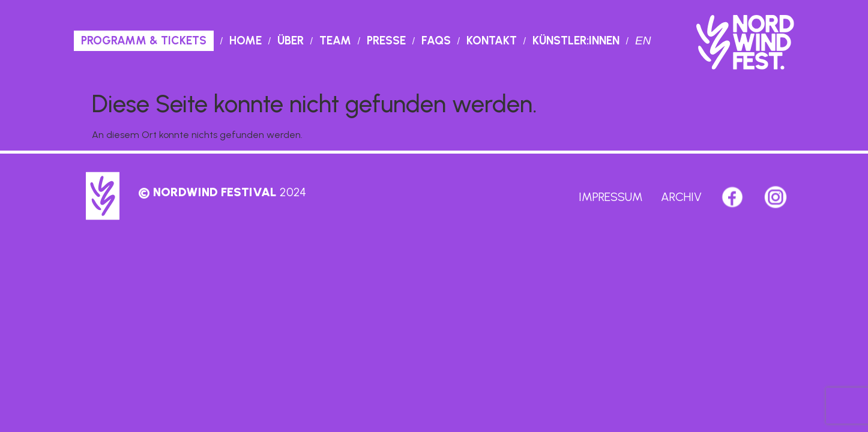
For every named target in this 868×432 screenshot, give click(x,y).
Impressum (611, 197)
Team (335, 40)
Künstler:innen (576, 40)
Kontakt (492, 40)
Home (246, 40)
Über (291, 40)
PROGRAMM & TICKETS (144, 40)
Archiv (681, 197)
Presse (386, 40)
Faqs (436, 40)
